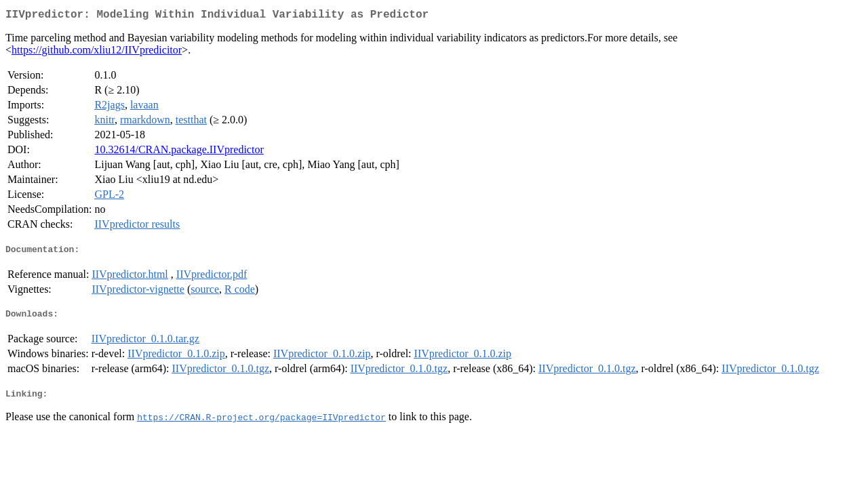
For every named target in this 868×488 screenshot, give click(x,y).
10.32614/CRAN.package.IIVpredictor (179, 152)
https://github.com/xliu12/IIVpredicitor (97, 53)
